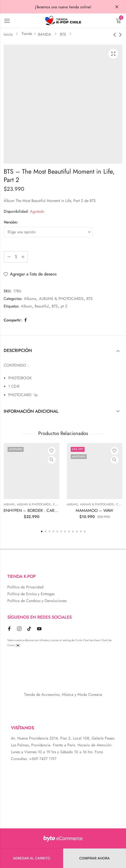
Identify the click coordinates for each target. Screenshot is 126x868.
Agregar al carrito (32, 858)
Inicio (8, 34)
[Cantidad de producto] (16, 257)
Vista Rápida (58, 460)
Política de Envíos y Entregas (31, 594)
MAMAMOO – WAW (100, 510)
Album (26, 306)
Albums (30, 299)
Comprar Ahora (94, 858)
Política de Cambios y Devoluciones (37, 601)
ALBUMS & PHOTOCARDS (61, 299)
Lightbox (113, 54)
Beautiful (42, 306)
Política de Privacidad (25, 587)
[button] (42, 531)
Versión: (11, 222)
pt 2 (64, 306)
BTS (63, 34)
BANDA (45, 34)
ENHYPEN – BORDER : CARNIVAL (40, 510)
